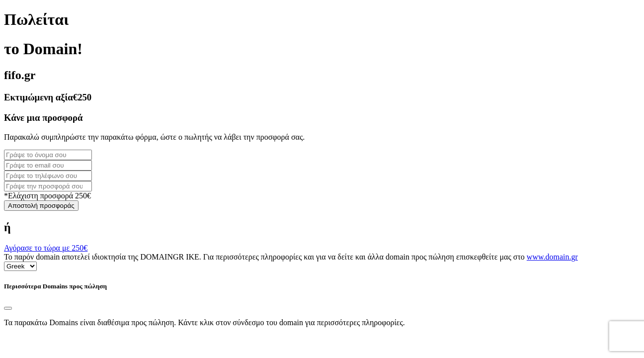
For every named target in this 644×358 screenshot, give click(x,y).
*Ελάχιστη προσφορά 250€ (47, 196)
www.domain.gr (552, 257)
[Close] (8, 308)
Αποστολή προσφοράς (41, 206)
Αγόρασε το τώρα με (46, 248)
